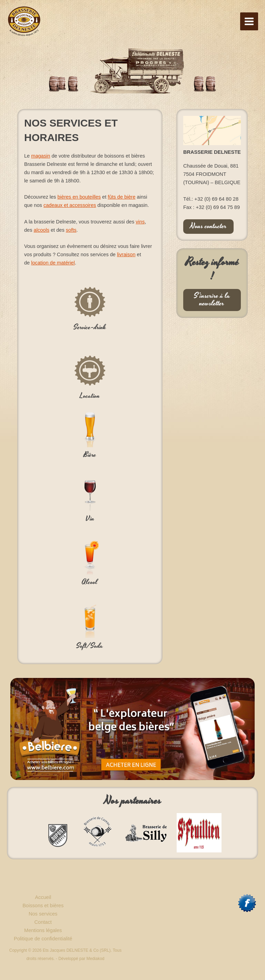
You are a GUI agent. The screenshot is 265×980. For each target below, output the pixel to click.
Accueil (43, 897)
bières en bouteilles (79, 197)
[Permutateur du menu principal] (249, 21)
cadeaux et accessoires (70, 205)
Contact (43, 922)
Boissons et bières (43, 906)
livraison (126, 254)
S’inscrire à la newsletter (212, 300)
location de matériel (53, 263)
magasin (41, 156)
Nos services (43, 914)
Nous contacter (208, 226)
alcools (42, 230)
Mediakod (96, 959)
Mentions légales (43, 930)
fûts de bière (121, 197)
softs (71, 230)
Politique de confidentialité (43, 939)
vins (140, 222)
